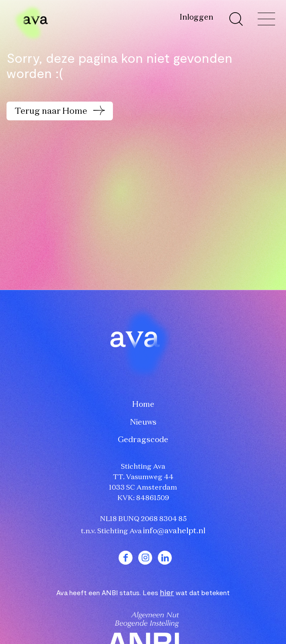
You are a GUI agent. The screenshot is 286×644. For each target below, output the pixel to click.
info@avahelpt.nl (174, 531)
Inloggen (196, 17)
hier (167, 592)
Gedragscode (143, 440)
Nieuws (143, 423)
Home (143, 405)
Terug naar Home (52, 111)
